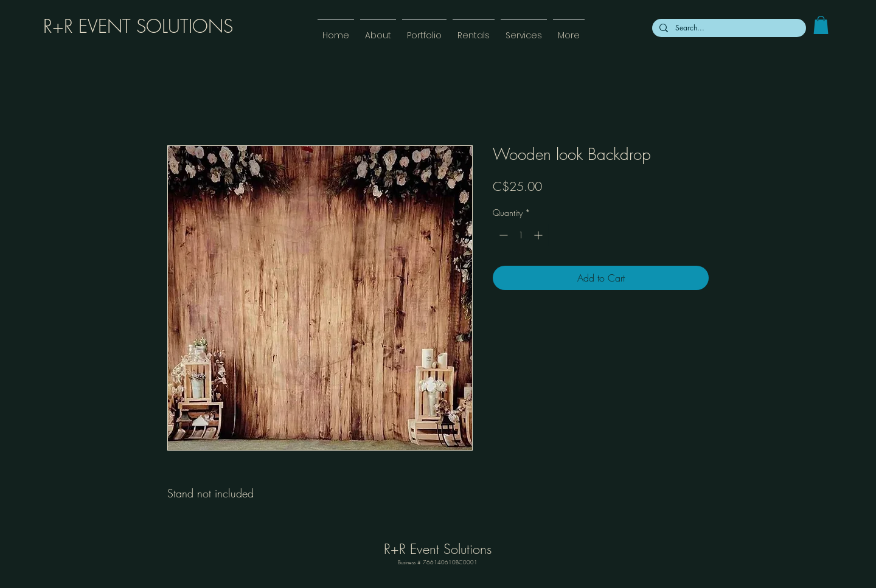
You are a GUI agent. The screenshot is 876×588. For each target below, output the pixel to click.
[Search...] (728, 28)
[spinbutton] (521, 235)
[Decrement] (502, 235)
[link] (821, 25)
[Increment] (539, 235)
